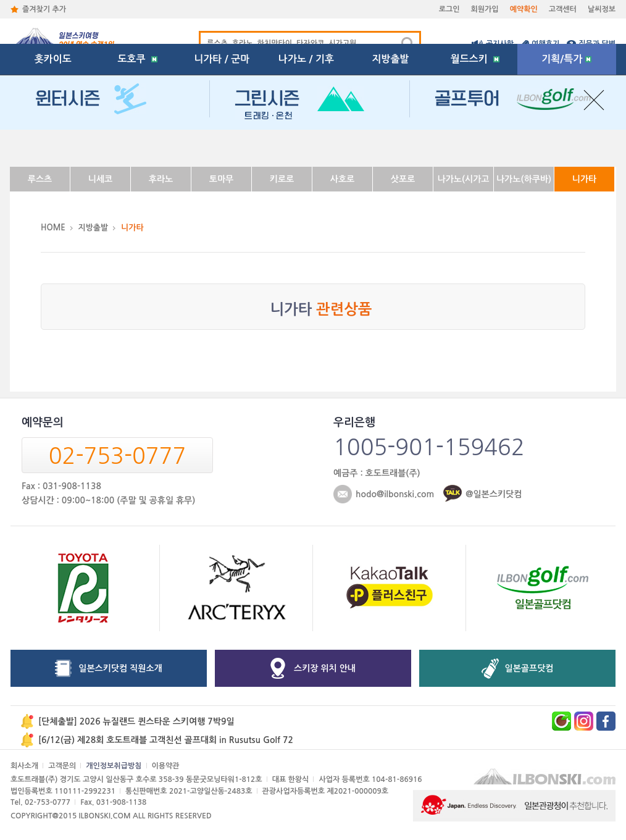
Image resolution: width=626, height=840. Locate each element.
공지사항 (500, 44)
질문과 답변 (597, 44)
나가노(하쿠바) (524, 179)
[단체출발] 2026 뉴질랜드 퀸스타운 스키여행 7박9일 (136, 721)
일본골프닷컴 (529, 668)
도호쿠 (137, 145)
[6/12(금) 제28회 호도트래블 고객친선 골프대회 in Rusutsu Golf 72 (166, 740)
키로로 (282, 179)
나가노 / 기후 (306, 145)
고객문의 (62, 766)
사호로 (342, 179)
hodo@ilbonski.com (395, 494)
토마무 (221, 179)
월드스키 (475, 145)
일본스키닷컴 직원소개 (120, 668)
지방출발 (391, 145)
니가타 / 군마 (222, 145)
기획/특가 (566, 145)
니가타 (584, 179)
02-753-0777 (117, 456)
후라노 (161, 179)
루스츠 (40, 179)
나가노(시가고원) (463, 183)
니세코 (100, 179)
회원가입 (485, 9)
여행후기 (545, 44)
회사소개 (24, 766)
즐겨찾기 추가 (44, 9)
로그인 (449, 9)
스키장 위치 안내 (325, 668)
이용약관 (166, 766)
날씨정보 (602, 9)
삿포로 (403, 179)
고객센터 (563, 9)
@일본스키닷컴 (494, 494)
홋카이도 (53, 145)
